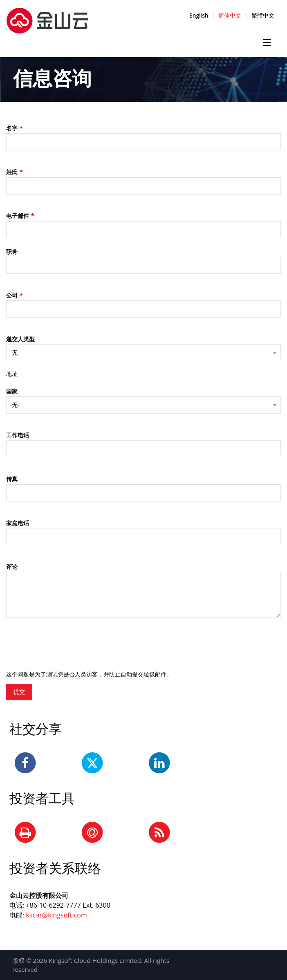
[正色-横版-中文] (47, 16)
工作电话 (18, 435)
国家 (12, 391)
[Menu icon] (267, 43)
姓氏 (12, 172)
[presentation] (68, 642)
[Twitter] (92, 763)
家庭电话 (18, 523)
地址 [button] (12, 374)
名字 (12, 128)
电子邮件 (18, 216)
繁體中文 (263, 15)
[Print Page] (25, 833)
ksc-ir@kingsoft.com (56, 915)
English (199, 15)
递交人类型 (20, 339)
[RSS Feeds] (159, 833)
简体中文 (230, 15)
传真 (12, 479)
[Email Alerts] (92, 833)
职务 (12, 252)
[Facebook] (25, 763)
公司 (12, 295)
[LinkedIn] (159, 763)
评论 (12, 567)
